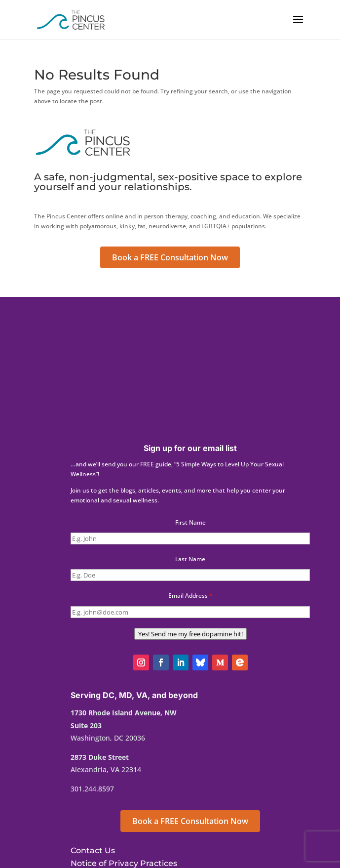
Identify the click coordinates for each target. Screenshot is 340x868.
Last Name (190, 559)
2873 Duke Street (100, 757)
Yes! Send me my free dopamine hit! (190, 634)
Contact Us (93, 850)
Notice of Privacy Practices (124, 863)
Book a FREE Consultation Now (170, 257)
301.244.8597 (92, 789)
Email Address (190, 596)
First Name (190, 522)
